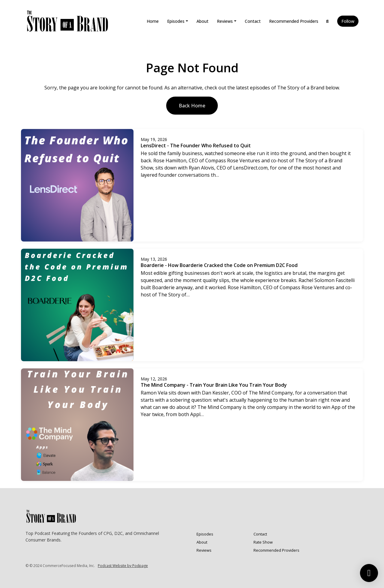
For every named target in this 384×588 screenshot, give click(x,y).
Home (153, 21)
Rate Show (263, 542)
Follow (348, 21)
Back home (192, 106)
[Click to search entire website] (328, 21)
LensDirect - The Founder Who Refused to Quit (196, 145)
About (202, 21)
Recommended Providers (294, 21)
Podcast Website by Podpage (123, 566)
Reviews (225, 21)
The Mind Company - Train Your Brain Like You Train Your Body (214, 385)
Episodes (176, 21)
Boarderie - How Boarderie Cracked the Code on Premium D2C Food (219, 265)
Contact (253, 21)
